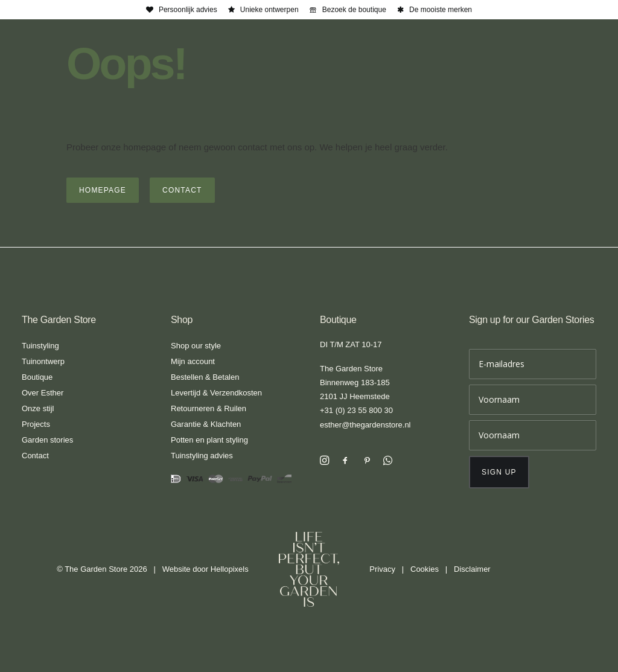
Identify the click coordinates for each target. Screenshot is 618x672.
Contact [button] (182, 190)
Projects (36, 424)
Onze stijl (38, 408)
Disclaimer (472, 569)
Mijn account (193, 361)
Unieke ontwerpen (269, 10)
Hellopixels (230, 569)
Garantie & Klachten (206, 424)
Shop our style (196, 346)
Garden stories (47, 440)
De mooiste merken (441, 10)
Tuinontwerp (43, 361)
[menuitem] (182, 10)
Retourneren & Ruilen (209, 408)
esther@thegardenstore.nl (365, 425)
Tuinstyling (40, 346)
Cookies (425, 569)
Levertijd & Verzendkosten (216, 393)
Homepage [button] (103, 190)
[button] (324, 462)
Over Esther (43, 393)
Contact (35, 456)
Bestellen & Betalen (205, 377)
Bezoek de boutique (354, 10)
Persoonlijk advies (188, 10)
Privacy (382, 569)
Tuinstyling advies (202, 456)
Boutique (37, 377)
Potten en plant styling (209, 440)
